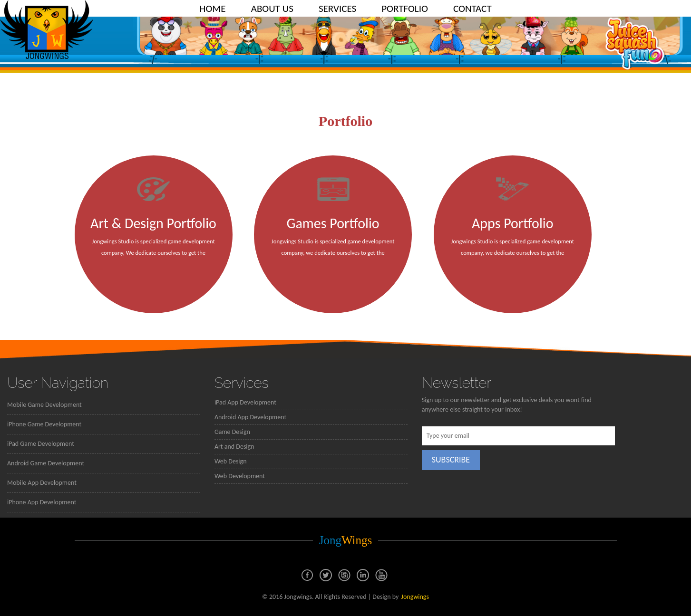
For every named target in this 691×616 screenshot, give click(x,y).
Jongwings (415, 597)
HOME (212, 9)
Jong (346, 540)
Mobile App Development (42, 483)
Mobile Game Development (44, 405)
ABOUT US (272, 9)
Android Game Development (46, 463)
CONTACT (472, 9)
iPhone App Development (42, 502)
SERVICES (337, 9)
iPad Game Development (41, 444)
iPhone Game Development (44, 424)
